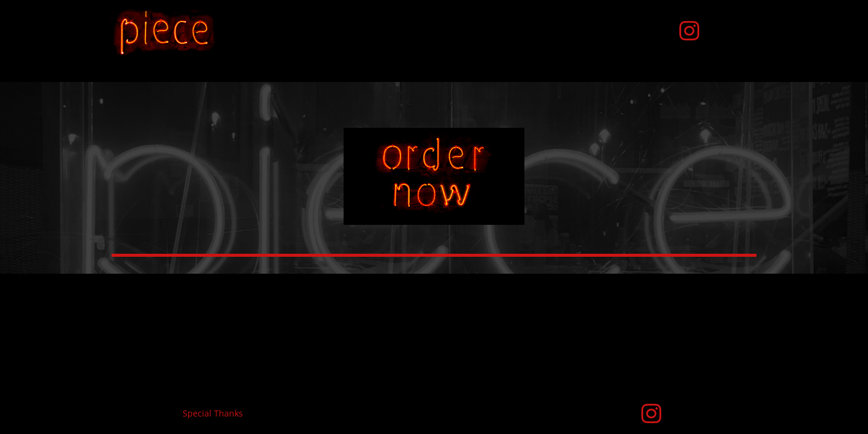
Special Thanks (213, 413)
